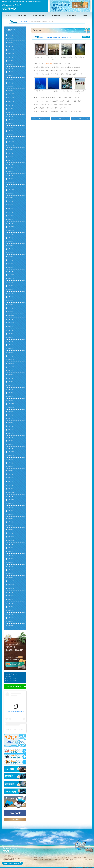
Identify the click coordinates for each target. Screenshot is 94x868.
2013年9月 (11, 592)
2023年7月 (11, 157)
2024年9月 (11, 105)
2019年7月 (11, 334)
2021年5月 (11, 253)
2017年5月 (11, 430)
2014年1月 (11, 577)
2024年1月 (11, 135)
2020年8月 (11, 286)
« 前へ (41, 119)
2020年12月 (11, 271)
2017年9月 (11, 415)
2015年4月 (11, 522)
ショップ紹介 (61, 857)
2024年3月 (11, 127)
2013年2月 (11, 618)
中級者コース (78, 857)
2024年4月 (11, 124)
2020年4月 (11, 301)
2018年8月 (11, 374)
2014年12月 (11, 537)
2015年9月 (11, 504)
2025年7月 (11, 68)
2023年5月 (11, 164)
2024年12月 (11, 94)
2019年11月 (11, 319)
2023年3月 (11, 172)
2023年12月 (11, 138)
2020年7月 (11, 290)
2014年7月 (11, 555)
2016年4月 (11, 478)
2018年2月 (11, 397)
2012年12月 (11, 625)
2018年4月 (11, 389)
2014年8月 (11, 552)
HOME (21, 22)
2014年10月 (11, 544)
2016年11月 (11, 452)
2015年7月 (11, 511)
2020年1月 (11, 312)
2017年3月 (11, 437)
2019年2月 (11, 352)
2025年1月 (11, 90)
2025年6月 (11, 72)
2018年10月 (11, 367)
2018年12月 (11, 360)
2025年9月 (11, 61)
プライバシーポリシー (85, 859)
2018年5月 (11, 385)
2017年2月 (11, 441)
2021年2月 (11, 264)
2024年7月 (11, 112)
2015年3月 (11, 526)
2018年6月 (11, 382)
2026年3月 (11, 39)
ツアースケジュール (50, 857)
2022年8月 (11, 197)
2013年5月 (11, 607)
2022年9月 (11, 194)
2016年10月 (11, 456)
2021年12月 (11, 227)
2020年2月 (11, 308)
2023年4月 (11, 168)
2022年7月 (11, 201)
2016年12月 (11, 448)
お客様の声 (58, 859)
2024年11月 (11, 98)
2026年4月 (11, 35)
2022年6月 (11, 205)
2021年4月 (11, 256)
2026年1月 (11, 46)
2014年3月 (11, 570)
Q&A (63, 859)
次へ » (81, 119)
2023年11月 (11, 142)
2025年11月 (11, 53)
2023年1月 (11, 179)
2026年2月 (11, 42)
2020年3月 (11, 304)
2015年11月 (11, 496)
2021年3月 (11, 260)
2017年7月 (11, 422)
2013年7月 (11, 600)
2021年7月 (11, 245)
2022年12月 (11, 183)
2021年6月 (11, 249)
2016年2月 (11, 485)
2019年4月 (11, 345)
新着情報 (45, 859)
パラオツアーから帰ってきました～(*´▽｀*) (56, 38)
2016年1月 (11, 489)
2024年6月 (11, 116)
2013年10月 (11, 588)
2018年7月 (11, 378)
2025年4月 (11, 79)
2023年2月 (11, 175)
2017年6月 (11, 426)
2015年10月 (11, 500)
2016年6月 (11, 470)
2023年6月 (11, 160)
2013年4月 (11, 610)
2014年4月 (11, 566)
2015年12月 (11, 492)
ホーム (33, 857)
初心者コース (69, 857)
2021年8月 (11, 242)
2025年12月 (11, 50)
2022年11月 (11, 186)
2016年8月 (11, 463)
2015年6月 (11, 515)
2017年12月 (11, 404)
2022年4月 (11, 212)
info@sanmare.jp (15, 659)
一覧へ (61, 119)
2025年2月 (11, 87)
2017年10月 (11, 411)
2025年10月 (11, 57)
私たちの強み (40, 857)
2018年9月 (11, 371)
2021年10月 (11, 234)
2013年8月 (11, 596)
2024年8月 (11, 109)
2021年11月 (11, 231)
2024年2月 (11, 131)
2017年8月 (11, 419)
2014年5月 (11, 563)
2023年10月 (11, 146)
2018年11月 (11, 363)
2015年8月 (11, 507)
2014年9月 (11, 548)
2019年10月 (11, 323)
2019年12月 (11, 315)
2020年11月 (11, 275)
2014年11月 (11, 540)
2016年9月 (11, 459)
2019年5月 (11, 341)
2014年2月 (11, 574)
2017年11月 (11, 408)
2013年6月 (11, 603)
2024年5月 (11, 120)
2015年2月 (11, 529)
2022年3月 (11, 216)
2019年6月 (11, 338)
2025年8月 (11, 65)
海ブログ (26, 22)
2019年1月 (11, 356)
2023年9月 (11, 149)
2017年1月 (11, 445)
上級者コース (86, 857)
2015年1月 (11, 533)
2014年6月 (11, 559)
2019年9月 (11, 326)
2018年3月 (11, 393)
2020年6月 (11, 293)
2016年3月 (11, 481)
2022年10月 (11, 190)
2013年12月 (11, 581)
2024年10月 (11, 101)
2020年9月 (11, 282)
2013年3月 (11, 614)
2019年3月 (11, 349)
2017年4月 (11, 433)
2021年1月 (11, 267)
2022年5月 (11, 208)
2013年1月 (11, 622)
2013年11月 (11, 585)
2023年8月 (11, 153)
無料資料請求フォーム (72, 859)
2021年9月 (11, 238)
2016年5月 (11, 474)
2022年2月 (11, 220)
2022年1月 (11, 223)
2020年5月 (11, 297)
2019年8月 (11, 330)
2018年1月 (11, 400)
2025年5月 (11, 76)
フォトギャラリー (36, 859)
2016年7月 (11, 467)
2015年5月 (11, 518)
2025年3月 (11, 83)
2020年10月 (11, 279)
